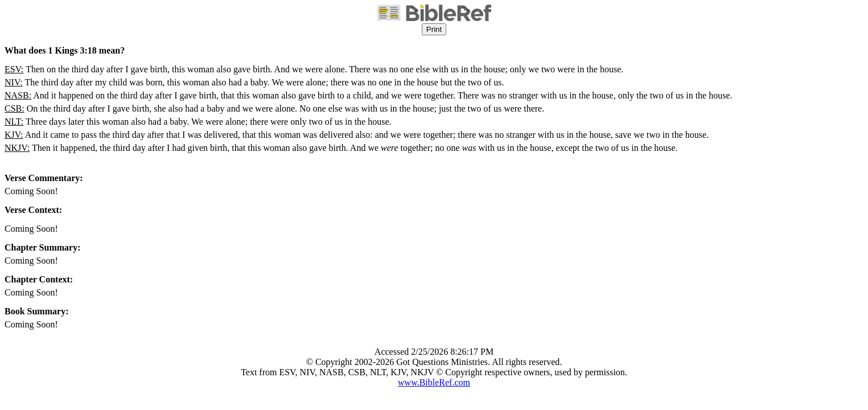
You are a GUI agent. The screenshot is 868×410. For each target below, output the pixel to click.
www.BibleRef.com (434, 382)
